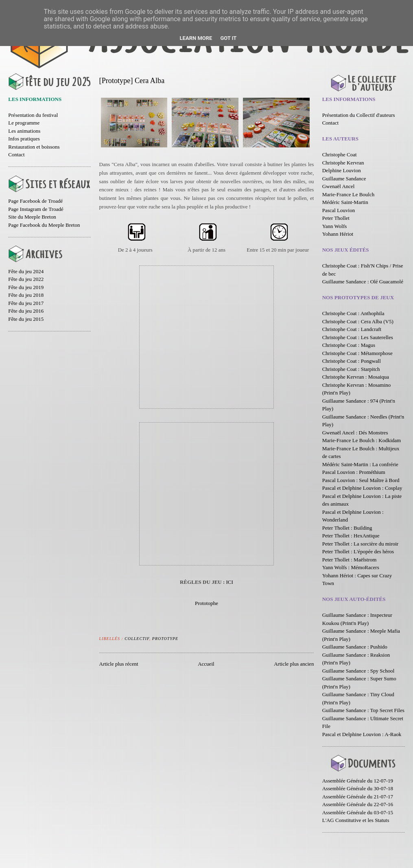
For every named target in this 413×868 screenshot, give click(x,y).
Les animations (24, 131)
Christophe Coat (340, 155)
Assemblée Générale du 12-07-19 (358, 781)
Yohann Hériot (338, 234)
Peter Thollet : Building (347, 528)
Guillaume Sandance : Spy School (358, 671)
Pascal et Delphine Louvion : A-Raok (362, 734)
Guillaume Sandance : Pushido (355, 647)
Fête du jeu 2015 (26, 319)
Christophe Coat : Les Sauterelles (358, 337)
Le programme (24, 123)
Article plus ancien (294, 664)
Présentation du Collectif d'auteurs (359, 115)
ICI (230, 582)
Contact (16, 155)
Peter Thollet (336, 218)
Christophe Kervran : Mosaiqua (356, 377)
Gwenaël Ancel (339, 186)
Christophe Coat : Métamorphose (357, 353)
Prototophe (206, 603)
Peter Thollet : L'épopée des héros (358, 551)
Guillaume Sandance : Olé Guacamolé (363, 282)
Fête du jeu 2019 (26, 287)
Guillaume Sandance (344, 179)
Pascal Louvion (339, 210)
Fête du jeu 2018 (26, 295)
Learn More (196, 38)
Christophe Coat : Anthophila (353, 313)
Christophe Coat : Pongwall (352, 361)
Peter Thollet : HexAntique (351, 536)
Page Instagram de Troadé (36, 209)
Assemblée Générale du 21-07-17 (358, 797)
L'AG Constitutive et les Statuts (356, 820)
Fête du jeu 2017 (26, 303)
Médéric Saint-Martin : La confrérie (360, 464)
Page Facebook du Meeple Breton (44, 225)
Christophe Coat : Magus (349, 345)
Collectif (137, 639)
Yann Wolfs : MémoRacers (351, 567)
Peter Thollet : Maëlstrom (350, 560)
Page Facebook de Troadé (35, 201)
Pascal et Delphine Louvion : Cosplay (362, 488)
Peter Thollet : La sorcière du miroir (360, 544)
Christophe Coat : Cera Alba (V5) (358, 321)
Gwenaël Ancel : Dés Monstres (355, 433)
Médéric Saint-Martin (345, 202)
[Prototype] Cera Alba (132, 81)
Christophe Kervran (343, 163)
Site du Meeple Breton (32, 217)
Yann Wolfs (335, 226)
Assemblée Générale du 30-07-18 (358, 788)
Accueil (206, 664)
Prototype (165, 639)
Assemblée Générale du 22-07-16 (358, 804)
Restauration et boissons (34, 147)
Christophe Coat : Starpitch (351, 369)
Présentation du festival (33, 115)
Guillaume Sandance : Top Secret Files (363, 710)
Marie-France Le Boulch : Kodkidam (362, 440)
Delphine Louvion (342, 170)
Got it (228, 38)
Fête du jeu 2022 (26, 279)
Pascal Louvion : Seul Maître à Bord (361, 480)
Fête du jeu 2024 (26, 271)
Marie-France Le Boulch (349, 194)
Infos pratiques (24, 139)
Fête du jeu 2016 (26, 311)
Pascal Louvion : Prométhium (354, 472)
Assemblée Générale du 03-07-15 (358, 812)
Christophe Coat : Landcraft (352, 329)
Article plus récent (119, 664)
